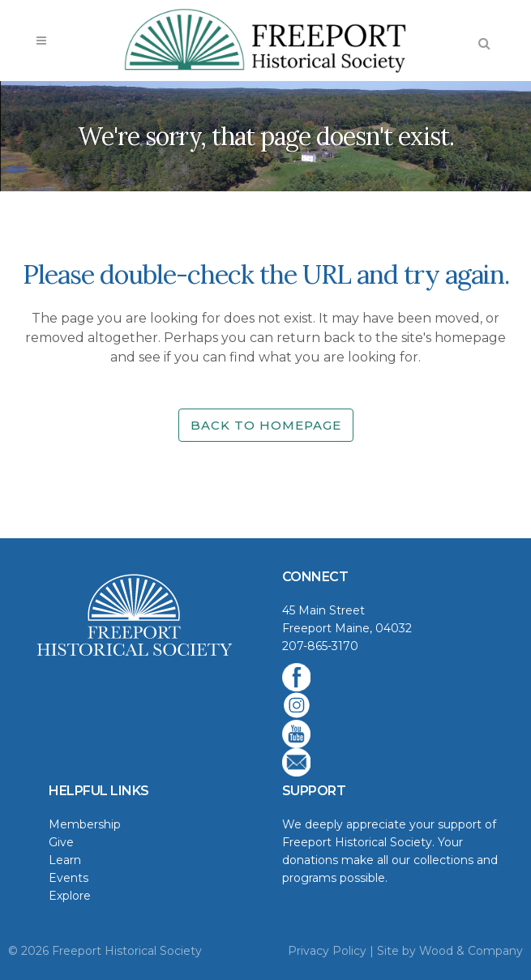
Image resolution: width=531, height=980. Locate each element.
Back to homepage (266, 425)
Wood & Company (471, 951)
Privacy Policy (327, 951)
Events (69, 878)
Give (61, 842)
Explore (70, 896)
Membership (85, 824)
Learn (65, 860)
